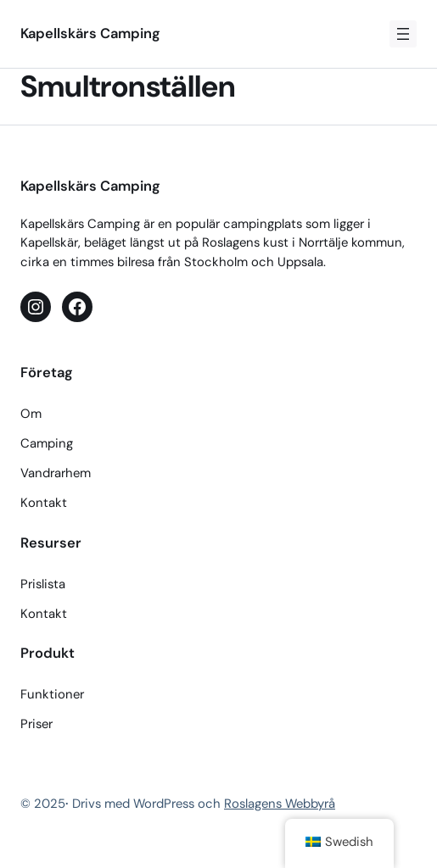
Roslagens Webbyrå (280, 804)
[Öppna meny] (403, 34)
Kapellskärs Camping (90, 33)
